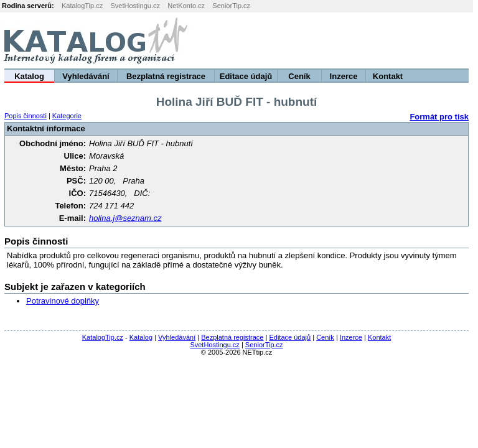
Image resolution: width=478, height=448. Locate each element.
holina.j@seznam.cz (125, 218)
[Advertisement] (323, 40)
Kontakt (388, 76)
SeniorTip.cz (231, 6)
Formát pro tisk (439, 117)
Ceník (299, 76)
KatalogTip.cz (82, 6)
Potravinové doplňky (63, 301)
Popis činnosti (26, 116)
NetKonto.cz (186, 6)
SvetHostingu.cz (135, 6)
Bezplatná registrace (166, 76)
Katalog (29, 76)
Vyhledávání (86, 76)
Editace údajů (246, 76)
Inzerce (344, 76)
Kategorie (67, 116)
